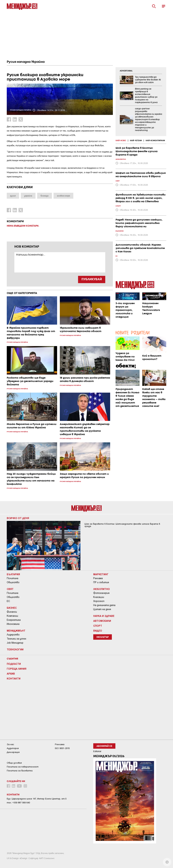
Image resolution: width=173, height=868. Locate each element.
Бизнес (12, 608)
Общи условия (14, 763)
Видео (98, 631)
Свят (10, 589)
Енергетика (14, 620)
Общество (13, 582)
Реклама (98, 578)
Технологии (15, 649)
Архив (11, 674)
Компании (12, 616)
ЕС (8, 601)
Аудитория (13, 748)
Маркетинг (101, 574)
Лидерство (13, 635)
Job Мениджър (15, 643)
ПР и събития (101, 582)
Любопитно (102, 589)
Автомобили (102, 621)
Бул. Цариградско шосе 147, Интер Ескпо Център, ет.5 (37, 799)
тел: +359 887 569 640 (18, 803)
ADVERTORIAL (126, 71)
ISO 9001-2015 (62, 748)
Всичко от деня (18, 518)
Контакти (14, 678)
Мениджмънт (16, 631)
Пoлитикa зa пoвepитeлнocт (23, 767)
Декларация (13, 752)
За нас (10, 744)
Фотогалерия (101, 593)
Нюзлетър (103, 637)
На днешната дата (104, 605)
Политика (13, 578)
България (13, 574)
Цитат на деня (102, 609)
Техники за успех (16, 639)
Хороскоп (99, 601)
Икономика (13, 624)
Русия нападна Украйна (26, 62)
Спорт (98, 626)
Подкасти (14, 664)
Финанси (12, 612)
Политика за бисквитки (20, 771)
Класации (99, 597)
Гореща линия (17, 669)
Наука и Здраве (104, 616)
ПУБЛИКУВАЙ (92, 279)
